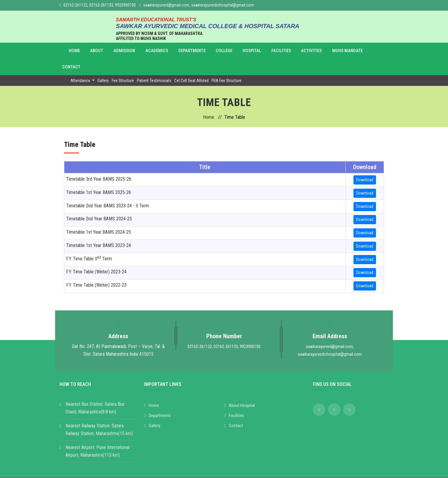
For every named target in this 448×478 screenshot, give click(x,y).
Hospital (229, 51)
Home (77, 51)
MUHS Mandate (314, 51)
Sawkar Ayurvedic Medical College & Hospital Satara (197, 469)
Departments (177, 51)
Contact (345, 51)
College (205, 51)
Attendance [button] (81, 64)
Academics (145, 51)
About (95, 51)
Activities (281, 51)
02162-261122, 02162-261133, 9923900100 (100, 5)
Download (365, 163)
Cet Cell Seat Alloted (191, 64)
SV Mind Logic (315, 469)
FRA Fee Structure (227, 64)
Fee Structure (123, 64)
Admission (118, 51)
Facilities (255, 51)
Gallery (103, 64)
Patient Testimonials (154, 64)
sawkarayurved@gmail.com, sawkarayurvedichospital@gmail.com (199, 5)
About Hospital (240, 389)
